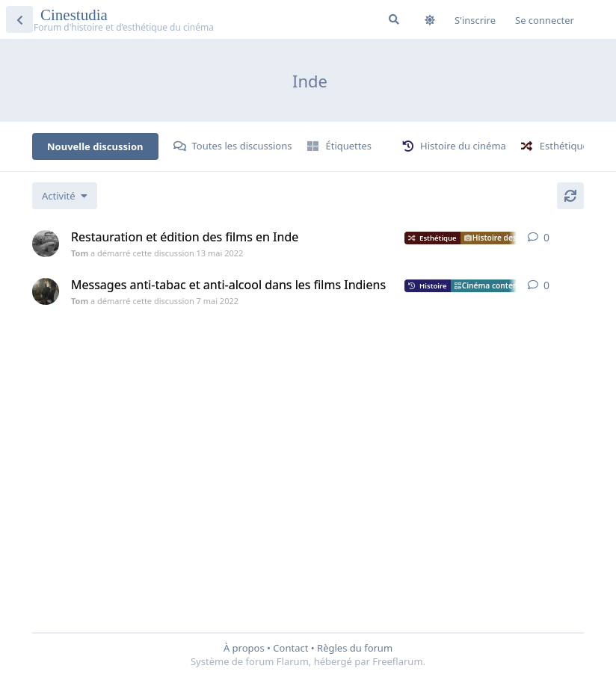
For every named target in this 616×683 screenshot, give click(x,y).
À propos (244, 648)
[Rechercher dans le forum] (394, 19)
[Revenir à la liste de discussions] (19, 19)
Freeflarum (397, 661)
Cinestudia (76, 15)
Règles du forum (355, 648)
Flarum (293, 661)
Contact (290, 648)
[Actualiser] (570, 196)
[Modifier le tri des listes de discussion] (65, 196)
